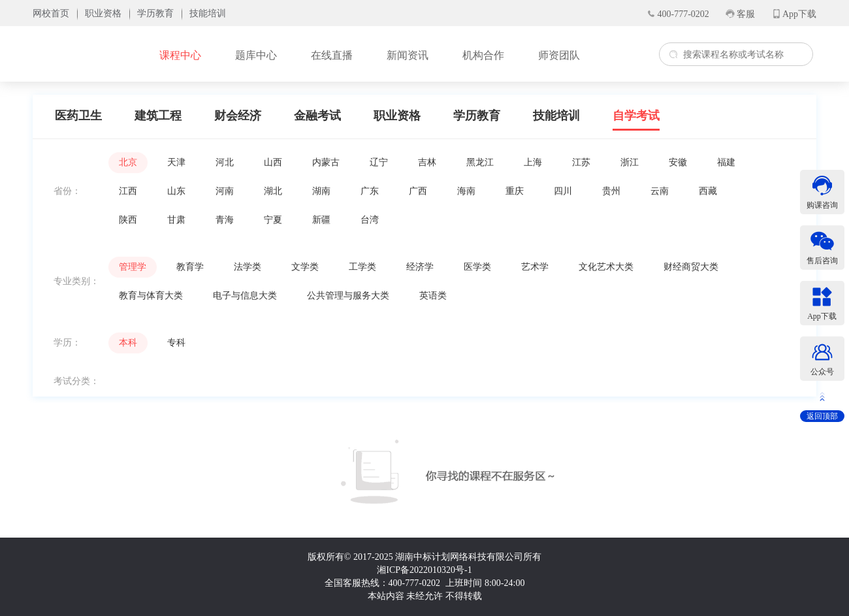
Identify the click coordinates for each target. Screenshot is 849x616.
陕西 (128, 220)
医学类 (477, 267)
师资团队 (559, 55)
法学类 (248, 267)
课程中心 (180, 55)
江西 (128, 191)
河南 (225, 191)
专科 (176, 343)
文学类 (305, 267)
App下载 (799, 14)
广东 (370, 191)
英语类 (433, 296)
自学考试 (636, 116)
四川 (563, 191)
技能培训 (556, 116)
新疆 (321, 220)
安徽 (678, 162)
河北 (225, 162)
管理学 (133, 267)
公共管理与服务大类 (348, 296)
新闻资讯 (408, 55)
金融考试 (317, 116)
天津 (176, 162)
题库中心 (256, 55)
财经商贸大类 (691, 267)
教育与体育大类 (151, 296)
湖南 (321, 191)
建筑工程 (158, 116)
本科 (128, 343)
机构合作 (483, 55)
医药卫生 (78, 116)
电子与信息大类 (245, 296)
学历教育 (477, 116)
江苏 (581, 162)
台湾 (370, 220)
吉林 (427, 162)
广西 (418, 191)
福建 (726, 162)
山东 (176, 191)
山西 (273, 162)
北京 (128, 162)
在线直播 (332, 55)
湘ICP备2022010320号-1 (424, 570)
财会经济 (238, 116)
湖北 (273, 191)
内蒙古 (326, 162)
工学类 (362, 267)
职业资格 (397, 116)
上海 (533, 162)
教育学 (190, 267)
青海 (225, 220)
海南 (466, 191)
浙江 (630, 162)
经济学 (420, 267)
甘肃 (176, 220)
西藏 (708, 191)
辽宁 (379, 162)
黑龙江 (480, 162)
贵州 (611, 191)
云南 (660, 191)
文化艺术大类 (606, 267)
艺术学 (535, 267)
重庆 (515, 191)
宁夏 (273, 220)
